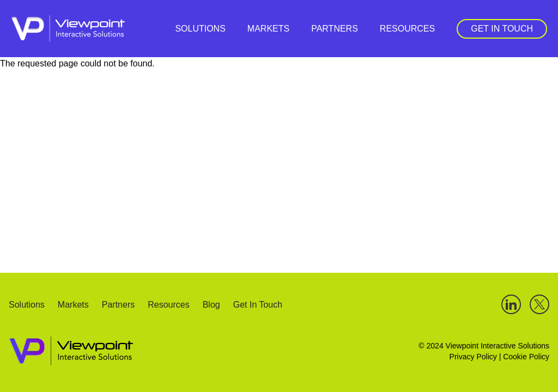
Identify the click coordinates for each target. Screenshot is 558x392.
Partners (335, 29)
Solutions (200, 29)
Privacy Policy (473, 357)
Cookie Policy (526, 357)
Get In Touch (502, 29)
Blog (211, 305)
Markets (268, 29)
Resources (407, 29)
